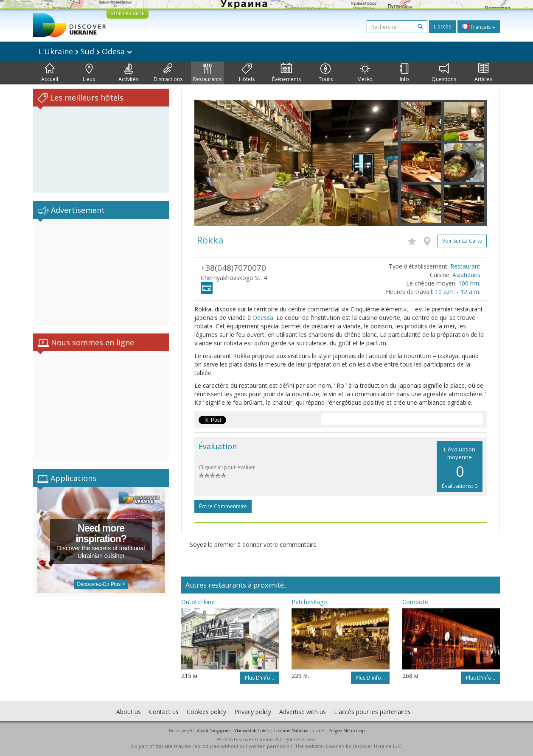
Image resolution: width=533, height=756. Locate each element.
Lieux (89, 73)
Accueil (50, 73)
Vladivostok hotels (252, 731)
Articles (483, 73)
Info (404, 73)
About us (129, 712)
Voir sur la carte (462, 241)
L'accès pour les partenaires (372, 712)
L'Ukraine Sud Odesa (85, 51)
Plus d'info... (259, 678)
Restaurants (207, 73)
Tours (326, 73)
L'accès (442, 27)
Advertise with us (303, 712)
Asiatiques (466, 275)
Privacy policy (253, 712)
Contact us (164, 712)
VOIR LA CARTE (128, 13)
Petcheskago (309, 602)
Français (479, 27)
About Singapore (213, 731)
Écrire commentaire (223, 506)
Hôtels (247, 73)
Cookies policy (206, 712)
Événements (286, 73)
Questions (444, 73)
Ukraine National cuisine (299, 731)
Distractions (168, 73)
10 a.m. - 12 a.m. (458, 292)
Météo (365, 73)
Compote (415, 602)
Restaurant (465, 266)
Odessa (263, 318)
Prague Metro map (346, 731)
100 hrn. (469, 283)
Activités (128, 73)
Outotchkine (198, 602)
